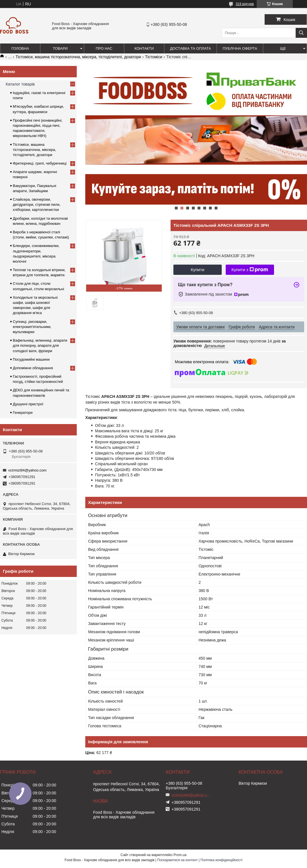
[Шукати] (301, 33)
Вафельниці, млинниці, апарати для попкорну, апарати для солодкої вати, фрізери (40, 345)
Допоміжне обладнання (33, 368)
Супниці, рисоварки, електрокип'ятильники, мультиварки (32, 327)
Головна (20, 48)
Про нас (104, 48)
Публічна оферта (240, 48)
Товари (60, 48)
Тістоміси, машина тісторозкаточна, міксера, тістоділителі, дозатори (78, 57)
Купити (198, 270)
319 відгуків (245, 4)
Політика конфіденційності (221, 860)
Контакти (144, 48)
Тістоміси (153, 57)
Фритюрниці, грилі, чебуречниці (40, 163)
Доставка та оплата (190, 48)
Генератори (23, 413)
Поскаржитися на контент (177, 860)
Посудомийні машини (31, 359)
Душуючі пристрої (28, 404)
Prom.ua (180, 855)
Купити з (250, 270)
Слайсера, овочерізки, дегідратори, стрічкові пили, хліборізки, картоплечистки (37, 204)
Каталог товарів (20, 84)
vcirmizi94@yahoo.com (27, 470)
